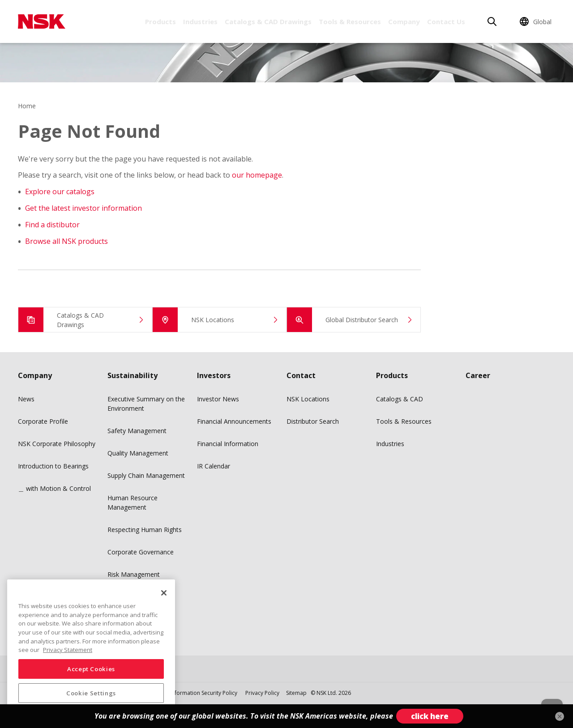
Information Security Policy (204, 693)
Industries (200, 21)
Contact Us (446, 21)
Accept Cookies (91, 669)
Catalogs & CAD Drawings (268, 21)
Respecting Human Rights (145, 530)
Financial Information (228, 444)
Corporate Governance (141, 552)
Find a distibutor (52, 225)
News (26, 399)
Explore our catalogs (60, 192)
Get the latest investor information (83, 208)
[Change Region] (537, 21)
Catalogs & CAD (400, 399)
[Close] (164, 593)
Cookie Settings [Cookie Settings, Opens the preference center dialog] (91, 693)
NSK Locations (308, 399)
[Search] (492, 21)
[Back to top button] (544, 696)
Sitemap (296, 693)
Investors (214, 375)
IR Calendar (214, 466)
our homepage (257, 175)
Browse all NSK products (66, 241)
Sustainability (133, 375)
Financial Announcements (234, 421)
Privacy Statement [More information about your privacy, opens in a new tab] (68, 650)
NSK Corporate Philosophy (57, 444)
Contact (301, 375)
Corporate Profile (43, 421)
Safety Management (137, 431)
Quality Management (138, 453)
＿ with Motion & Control (54, 488)
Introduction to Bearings (53, 466)
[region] (91, 650)
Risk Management (134, 574)
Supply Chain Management (146, 475)
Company (404, 21)
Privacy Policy (262, 693)
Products (160, 21)
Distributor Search (313, 421)
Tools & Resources (350, 21)
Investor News (218, 399)
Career (478, 375)
